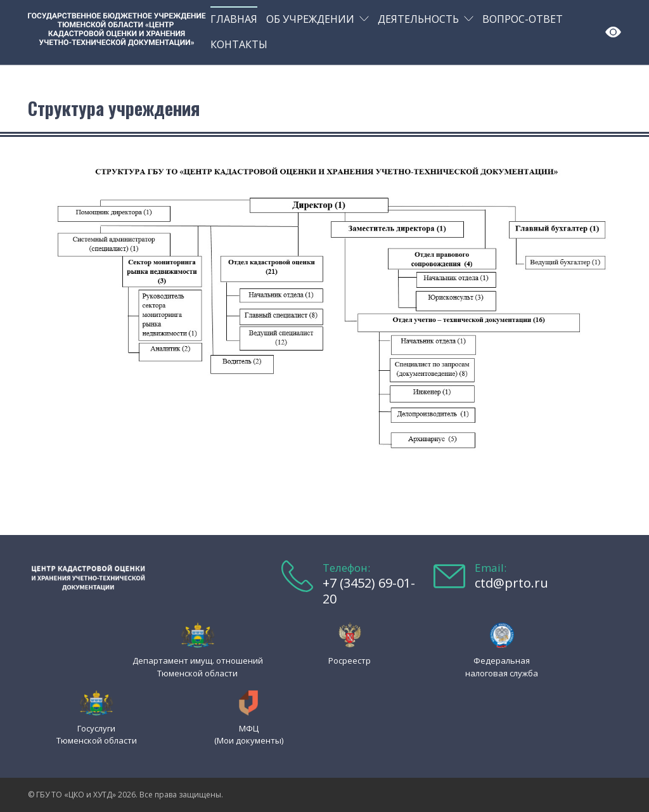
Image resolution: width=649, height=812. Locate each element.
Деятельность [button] (418, 19)
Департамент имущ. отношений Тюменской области (198, 667)
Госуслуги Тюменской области (97, 734)
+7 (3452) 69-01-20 (369, 591)
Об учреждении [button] (310, 19)
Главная (234, 19)
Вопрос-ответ (523, 19)
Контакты (239, 44)
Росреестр (350, 661)
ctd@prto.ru (511, 583)
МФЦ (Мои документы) (249, 734)
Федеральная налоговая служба (502, 667)
